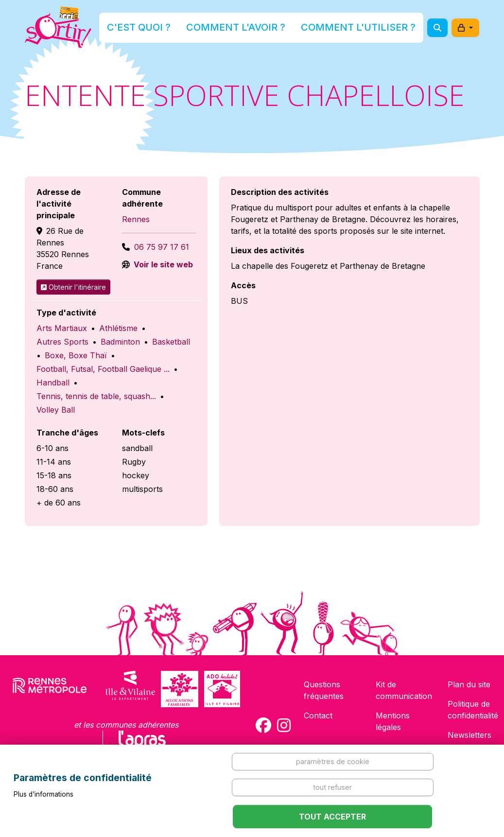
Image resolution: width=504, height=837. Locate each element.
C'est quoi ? (175, 31)
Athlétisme (118, 328)
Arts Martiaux (62, 328)
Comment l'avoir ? (249, 31)
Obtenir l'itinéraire (73, 287)
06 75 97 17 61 (162, 247)
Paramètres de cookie (333, 761)
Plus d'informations (43, 794)
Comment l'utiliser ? (341, 31)
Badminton (120, 342)
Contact (318, 715)
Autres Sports (62, 342)
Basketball (171, 342)
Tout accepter (332, 817)
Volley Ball (56, 410)
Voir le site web (162, 264)
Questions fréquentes (324, 690)
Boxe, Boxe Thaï (76, 355)
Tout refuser (332, 787)
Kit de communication (404, 690)
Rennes (136, 219)
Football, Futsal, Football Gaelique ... (103, 369)
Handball (53, 383)
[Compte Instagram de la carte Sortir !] (284, 725)
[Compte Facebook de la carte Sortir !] (263, 725)
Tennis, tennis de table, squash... (96, 396)
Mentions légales (393, 721)
